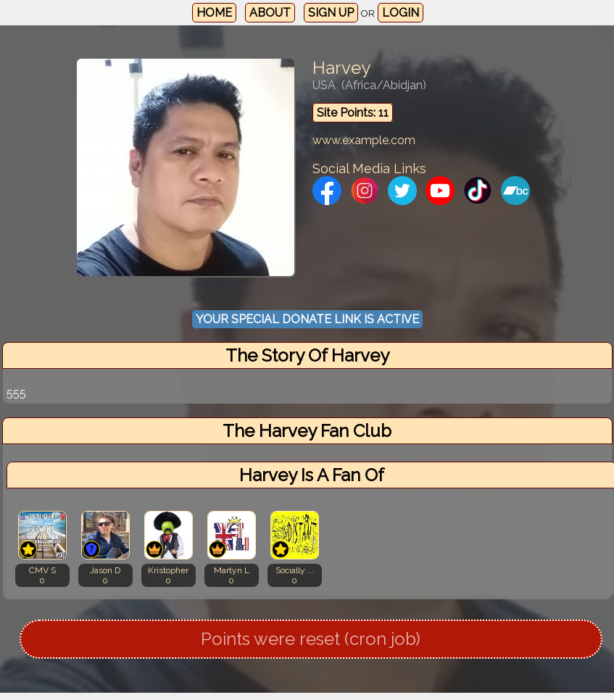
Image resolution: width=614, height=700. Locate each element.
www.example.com (364, 140)
